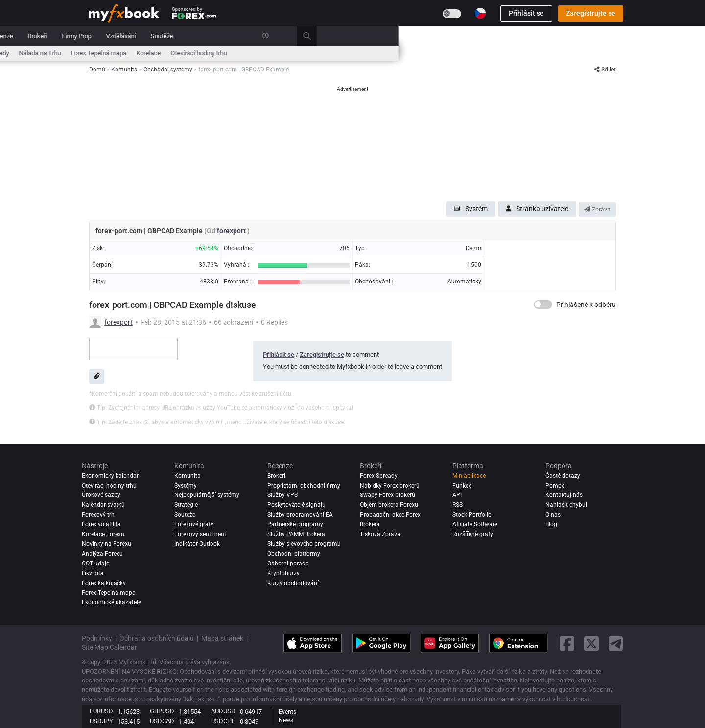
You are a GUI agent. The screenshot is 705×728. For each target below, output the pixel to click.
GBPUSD (162, 711)
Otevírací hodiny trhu (505, 53)
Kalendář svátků (103, 505)
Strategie (186, 505)
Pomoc (555, 486)
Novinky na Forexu (106, 544)
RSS (458, 505)
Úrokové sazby (178, 53)
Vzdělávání (428, 36)
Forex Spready (379, 476)
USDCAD (162, 721)
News (286, 720)
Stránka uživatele (537, 209)
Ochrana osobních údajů (157, 638)
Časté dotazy (563, 476)
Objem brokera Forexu (389, 505)
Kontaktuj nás (564, 495)
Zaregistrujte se (591, 13)
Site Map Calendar (109, 647)
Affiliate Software (475, 524)
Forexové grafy (194, 524)
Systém (471, 209)
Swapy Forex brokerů (388, 495)
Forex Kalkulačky (232, 53)
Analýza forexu (102, 554)
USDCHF (223, 721)
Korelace (455, 53)
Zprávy (168, 36)
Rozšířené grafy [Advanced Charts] (473, 534)
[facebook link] (567, 644)
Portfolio (132, 36)
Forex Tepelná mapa (405, 53)
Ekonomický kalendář (119, 53)
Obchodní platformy (294, 554)
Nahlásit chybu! (566, 505)
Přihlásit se (526, 13)
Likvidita (93, 573)
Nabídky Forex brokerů (390, 486)
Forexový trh (98, 515)
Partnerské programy (295, 524)
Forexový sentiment (200, 534)
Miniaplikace (469, 476)
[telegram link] (616, 644)
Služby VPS (282, 495)
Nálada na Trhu (347, 53)
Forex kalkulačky (104, 583)
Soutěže (469, 36)
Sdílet (605, 70)
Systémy (228, 36)
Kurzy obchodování (293, 583)
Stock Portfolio (472, 515)
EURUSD (101, 711)
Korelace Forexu (103, 534)
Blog (551, 524)
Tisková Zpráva (380, 534)
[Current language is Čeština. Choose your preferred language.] (480, 13)
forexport (232, 231)
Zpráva (597, 210)
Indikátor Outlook (197, 544)
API (457, 495)
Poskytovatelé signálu (296, 505)
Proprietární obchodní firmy (304, 486)
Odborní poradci (289, 564)
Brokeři (344, 36)
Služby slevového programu (304, 544)
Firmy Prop (383, 36)
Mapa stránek (222, 638)
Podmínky (97, 638)
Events (287, 712)
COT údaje (95, 564)
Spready (305, 53)
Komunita (268, 36)
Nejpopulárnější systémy (207, 495)
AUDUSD (223, 711)
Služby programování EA (300, 515)
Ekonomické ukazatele (111, 602)
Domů (97, 36)
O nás (553, 515)
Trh (197, 36)
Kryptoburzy (283, 573)
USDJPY (101, 721)
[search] (619, 36)
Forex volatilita (101, 524)
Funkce (462, 486)
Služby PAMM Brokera (296, 534)
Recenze (308, 36)
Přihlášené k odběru (586, 305)
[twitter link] (591, 644)
